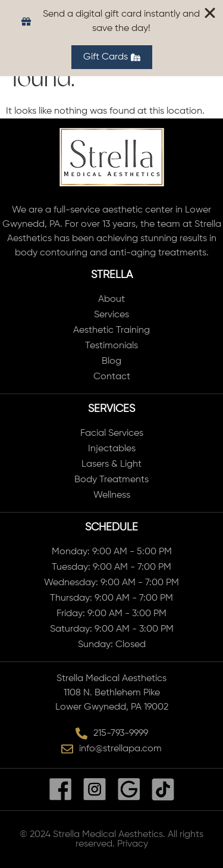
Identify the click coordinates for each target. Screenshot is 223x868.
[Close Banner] (210, 13)
